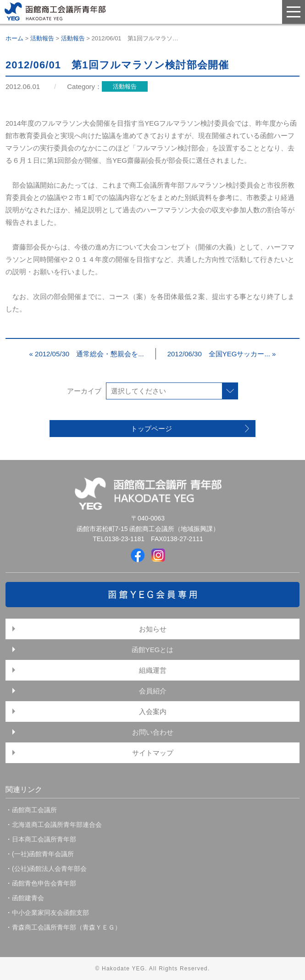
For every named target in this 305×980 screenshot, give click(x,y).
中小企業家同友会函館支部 (50, 913)
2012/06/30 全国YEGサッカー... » (222, 354)
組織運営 (153, 670)
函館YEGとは (153, 650)
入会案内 (153, 711)
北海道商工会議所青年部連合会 (57, 825)
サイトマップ (153, 753)
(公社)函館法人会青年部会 (49, 869)
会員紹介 (153, 691)
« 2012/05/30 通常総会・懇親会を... (87, 354)
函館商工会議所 (34, 810)
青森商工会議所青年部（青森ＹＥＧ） (67, 927)
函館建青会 (28, 898)
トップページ (151, 429)
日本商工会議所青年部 (44, 839)
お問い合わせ (153, 732)
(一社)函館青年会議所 (43, 854)
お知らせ (153, 629)
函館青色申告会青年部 (44, 883)
